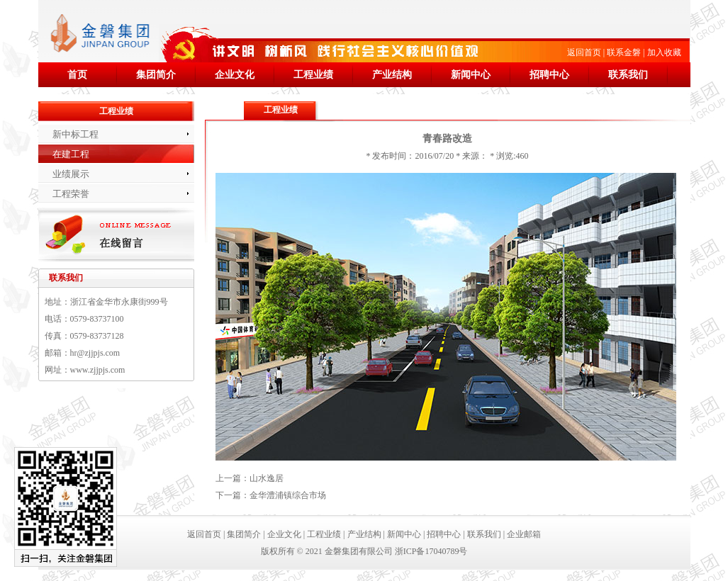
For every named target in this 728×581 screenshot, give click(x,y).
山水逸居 (267, 478)
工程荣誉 (71, 194)
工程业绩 (313, 75)
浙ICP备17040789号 (431, 551)
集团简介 (156, 75)
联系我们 (628, 75)
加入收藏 (664, 52)
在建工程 (71, 154)
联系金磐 (624, 52)
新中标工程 (75, 134)
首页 (77, 75)
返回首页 (584, 52)
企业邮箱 (524, 534)
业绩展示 (71, 174)
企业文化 (235, 75)
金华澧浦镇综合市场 (288, 495)
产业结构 (392, 75)
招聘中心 (549, 75)
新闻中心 (471, 75)
